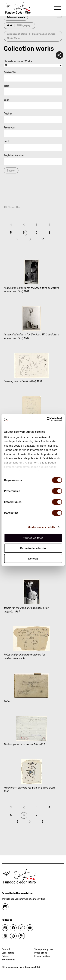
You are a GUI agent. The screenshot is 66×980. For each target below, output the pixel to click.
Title (6, 86)
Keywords (10, 72)
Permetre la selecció (33, 548)
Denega (33, 558)
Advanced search (16, 17)
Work (10, 26)
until (7, 142)
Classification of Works (18, 61)
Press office (41, 953)
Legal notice (8, 953)
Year (6, 100)
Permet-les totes (33, 538)
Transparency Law (44, 949)
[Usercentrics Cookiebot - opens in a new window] (47, 419)
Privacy (6, 956)
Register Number (14, 155)
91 (43, 239)
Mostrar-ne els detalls (41, 527)
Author (8, 114)
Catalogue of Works (17, 34)
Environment (8, 960)
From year (10, 128)
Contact (6, 949)
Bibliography (23, 26)
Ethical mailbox (42, 956)
